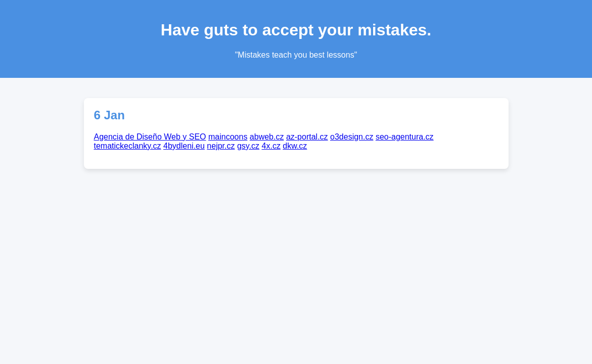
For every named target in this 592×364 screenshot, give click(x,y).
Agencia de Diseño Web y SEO (150, 137)
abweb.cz (267, 137)
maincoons (228, 137)
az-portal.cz (307, 137)
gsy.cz (248, 146)
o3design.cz (352, 137)
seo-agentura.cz (405, 137)
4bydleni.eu (184, 146)
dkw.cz (295, 146)
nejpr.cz (221, 146)
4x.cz (271, 146)
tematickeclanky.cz (128, 146)
